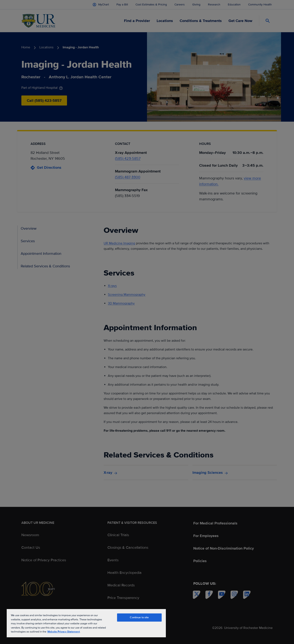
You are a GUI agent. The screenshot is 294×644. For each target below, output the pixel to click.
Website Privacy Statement (64, 632)
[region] (86, 623)
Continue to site (139, 617)
